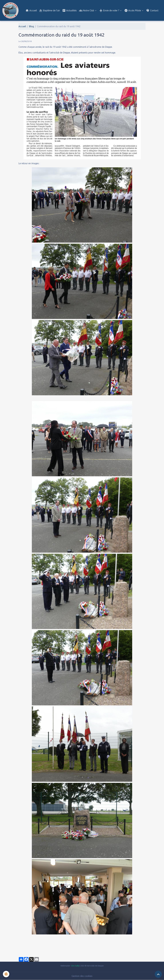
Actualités (69, 10)
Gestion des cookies (82, 976)
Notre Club (87, 10)
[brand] (11, 10)
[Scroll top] (158, 974)
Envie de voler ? (109, 10)
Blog (31, 26)
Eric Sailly (75, 966)
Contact (152, 10)
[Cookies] (6, 974)
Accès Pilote (133, 10)
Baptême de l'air (50, 10)
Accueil (31, 10)
